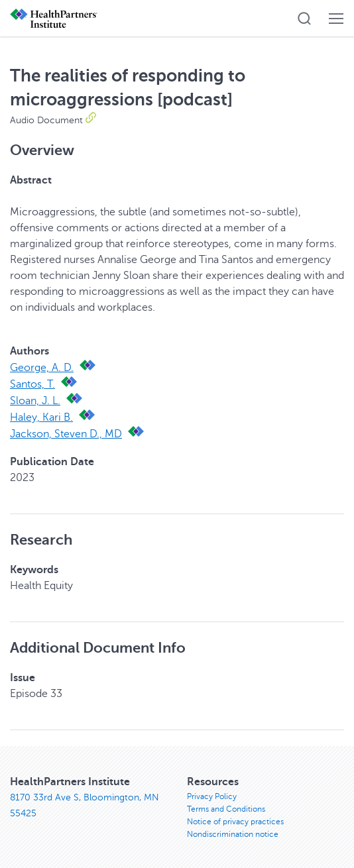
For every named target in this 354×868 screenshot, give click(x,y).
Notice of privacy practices (235, 822)
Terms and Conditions (226, 809)
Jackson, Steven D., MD (66, 434)
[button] (304, 19)
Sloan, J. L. (35, 401)
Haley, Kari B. (41, 417)
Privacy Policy (212, 796)
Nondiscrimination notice (233, 834)
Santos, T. (32, 384)
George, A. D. (42, 368)
